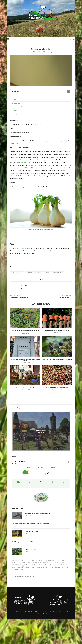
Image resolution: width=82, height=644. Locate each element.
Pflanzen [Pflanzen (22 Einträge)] (15, 566)
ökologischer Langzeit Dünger (29, 176)
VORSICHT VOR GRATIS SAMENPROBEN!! (57, 388)
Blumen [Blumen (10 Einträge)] (49, 561)
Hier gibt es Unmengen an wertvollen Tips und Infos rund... (25, 331)
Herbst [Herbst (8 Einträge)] (52, 563)
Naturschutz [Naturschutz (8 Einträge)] (60, 564)
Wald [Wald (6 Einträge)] (52, 568)
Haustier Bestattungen (32, 531)
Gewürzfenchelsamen (22, 248)
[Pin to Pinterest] (40, 279)
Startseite (30, 45)
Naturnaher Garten (58, 273)
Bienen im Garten (30, 549)
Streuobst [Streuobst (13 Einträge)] (20, 568)
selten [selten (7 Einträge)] (14, 568)
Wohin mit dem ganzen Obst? (25, 388)
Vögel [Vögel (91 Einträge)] (47, 568)
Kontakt (43, 611)
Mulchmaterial (22, 162)
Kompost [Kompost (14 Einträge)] (35, 564)
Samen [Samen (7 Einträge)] (49, 566)
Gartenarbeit (30, 273)
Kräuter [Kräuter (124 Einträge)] (41, 564)
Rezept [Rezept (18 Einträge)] (30, 566)
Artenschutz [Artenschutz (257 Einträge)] (16, 561)
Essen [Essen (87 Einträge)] (59, 561)
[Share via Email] (42, 279)
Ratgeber (38, 45)
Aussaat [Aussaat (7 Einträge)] (23, 561)
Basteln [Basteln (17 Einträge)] (28, 561)
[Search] (71, 39)
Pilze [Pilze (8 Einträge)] (25, 566)
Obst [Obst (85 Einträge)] (66, 564)
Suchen (66, 611)
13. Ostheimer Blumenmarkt (41, 430)
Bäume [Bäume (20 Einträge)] (54, 561)
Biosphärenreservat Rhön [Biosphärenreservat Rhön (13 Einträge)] (39, 561)
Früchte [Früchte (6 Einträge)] (64, 561)
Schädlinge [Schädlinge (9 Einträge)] (55, 566)
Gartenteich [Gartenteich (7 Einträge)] (22, 563)
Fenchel (21, 273)
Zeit (15, 100)
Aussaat (13, 273)
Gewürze (39, 273)
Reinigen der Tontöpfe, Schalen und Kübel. (57, 330)
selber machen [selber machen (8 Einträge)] (64, 566)
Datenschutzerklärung (31, 611)
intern (38, 614)
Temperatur (17, 103)
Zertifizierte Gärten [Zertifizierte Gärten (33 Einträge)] (17, 570)
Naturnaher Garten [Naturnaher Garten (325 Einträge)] (50, 564)
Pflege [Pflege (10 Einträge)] (20, 566)
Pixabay (52, 230)
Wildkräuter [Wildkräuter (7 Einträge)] (65, 568)
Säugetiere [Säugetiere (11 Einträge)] (27, 568)
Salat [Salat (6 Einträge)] (45, 566)
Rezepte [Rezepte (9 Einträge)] (35, 566)
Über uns (45, 613)
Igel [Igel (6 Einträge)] (57, 563)
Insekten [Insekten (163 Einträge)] (62, 563)
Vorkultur (16, 96)
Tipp (17, 114)
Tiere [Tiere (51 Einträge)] (33, 568)
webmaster (25, 286)
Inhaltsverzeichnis (55, 611)
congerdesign (44, 230)
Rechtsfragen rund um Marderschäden (37, 513)
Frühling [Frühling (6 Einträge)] (15, 563)
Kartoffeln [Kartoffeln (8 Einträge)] (15, 564)
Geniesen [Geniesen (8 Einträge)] (34, 563)
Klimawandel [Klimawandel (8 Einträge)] (28, 564)
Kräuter (47, 273)
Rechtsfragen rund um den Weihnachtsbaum (27, 542)
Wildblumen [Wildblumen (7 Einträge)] (57, 568)
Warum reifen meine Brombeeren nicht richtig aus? (57, 359)
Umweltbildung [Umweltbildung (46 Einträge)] (40, 568)
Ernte (15, 110)
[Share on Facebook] (39, 279)
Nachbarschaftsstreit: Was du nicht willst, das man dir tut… (31, 524)
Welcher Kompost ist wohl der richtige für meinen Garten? (25, 360)
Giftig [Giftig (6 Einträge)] (40, 563)
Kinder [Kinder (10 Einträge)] (21, 564)
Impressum (18, 611)
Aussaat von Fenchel (20, 107)
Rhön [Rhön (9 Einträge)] (40, 566)
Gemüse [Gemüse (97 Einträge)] (28, 563)
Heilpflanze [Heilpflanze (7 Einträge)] (46, 563)
